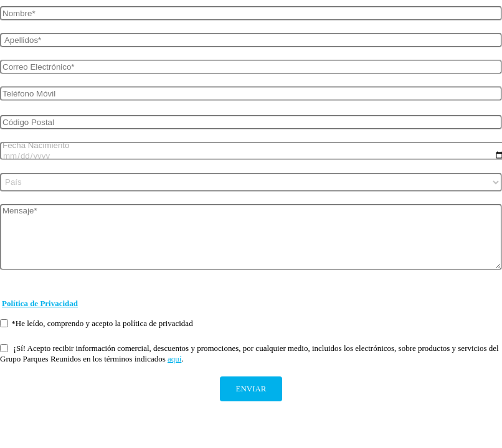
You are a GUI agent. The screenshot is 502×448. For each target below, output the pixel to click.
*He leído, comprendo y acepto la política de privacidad (97, 323)
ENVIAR (251, 389)
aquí (174, 359)
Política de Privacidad (40, 303)
